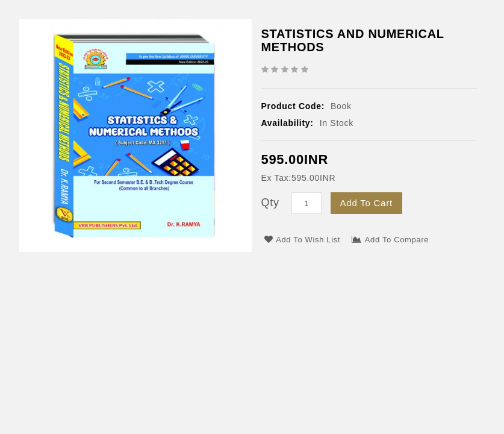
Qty (270, 203)
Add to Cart (366, 203)
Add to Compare (390, 240)
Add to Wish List (303, 240)
